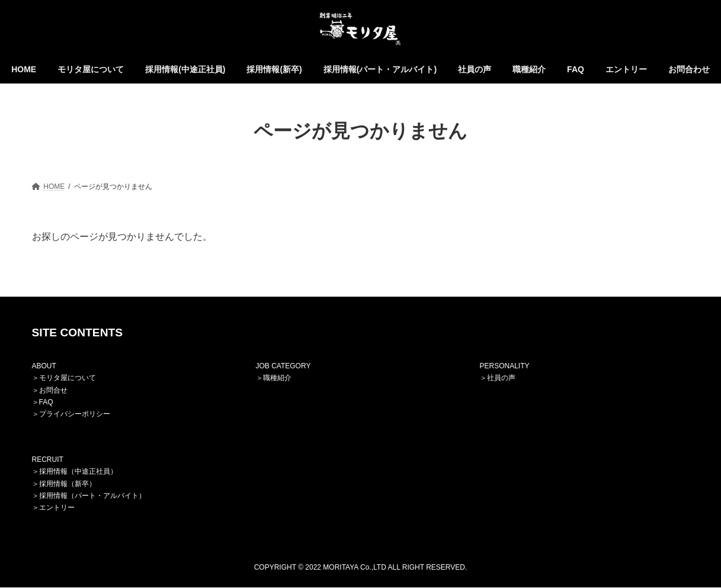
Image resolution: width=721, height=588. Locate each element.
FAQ (46, 402)
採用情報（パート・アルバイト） (92, 496)
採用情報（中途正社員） (78, 472)
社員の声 (501, 378)
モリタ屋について (68, 378)
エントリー (57, 508)
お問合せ (53, 390)
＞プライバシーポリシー (71, 415)
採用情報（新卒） (68, 484)
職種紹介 (277, 378)
